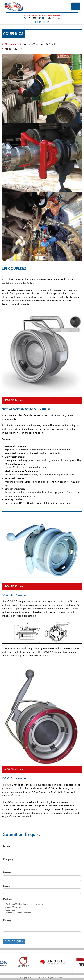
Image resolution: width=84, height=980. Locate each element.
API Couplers (11, 44)
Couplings (42, 910)
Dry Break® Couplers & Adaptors (42, 44)
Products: (8, 899)
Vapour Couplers (13, 49)
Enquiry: (8, 920)
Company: (9, 859)
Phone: (7, 873)
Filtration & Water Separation (42, 913)
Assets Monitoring (42, 907)
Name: (7, 846)
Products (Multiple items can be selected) (42, 904)
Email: (7, 886)
